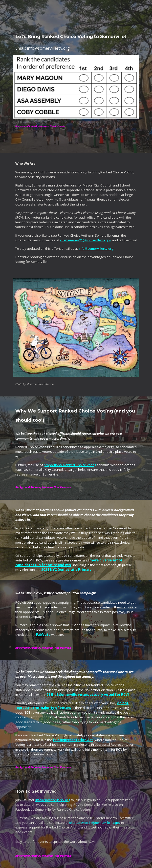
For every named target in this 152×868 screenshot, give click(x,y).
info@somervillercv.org (48, 48)
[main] (76, 38)
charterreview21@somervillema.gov (86, 240)
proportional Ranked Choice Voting (70, 465)
